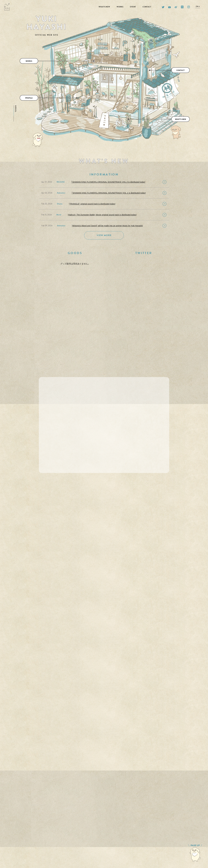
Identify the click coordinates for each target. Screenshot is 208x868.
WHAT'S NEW (104, 7)
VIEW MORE (104, 235)
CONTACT (147, 7)
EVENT (133, 7)
